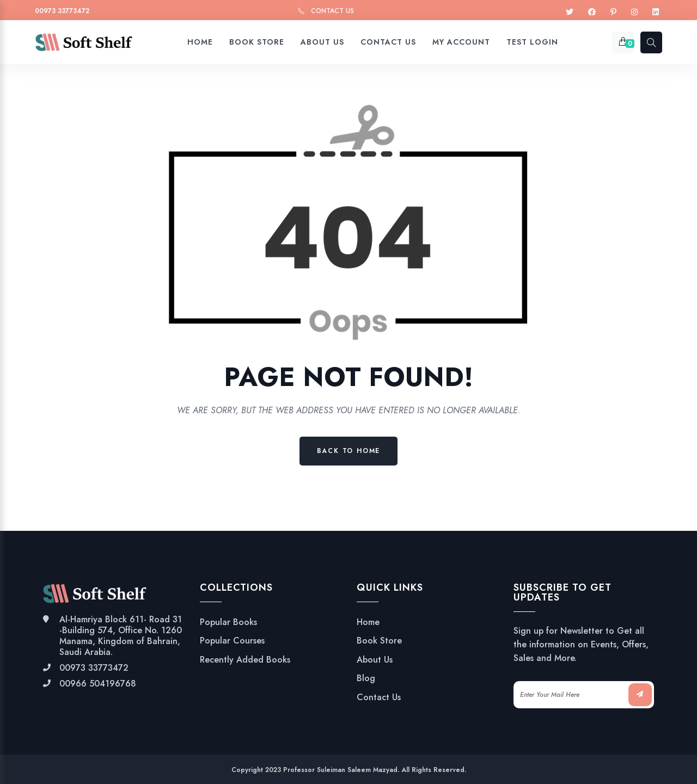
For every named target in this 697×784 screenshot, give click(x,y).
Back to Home (349, 451)
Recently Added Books (245, 660)
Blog (366, 678)
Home (368, 622)
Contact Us (332, 11)
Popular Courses (232, 641)
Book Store (379, 641)
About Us (375, 660)
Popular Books (228, 622)
